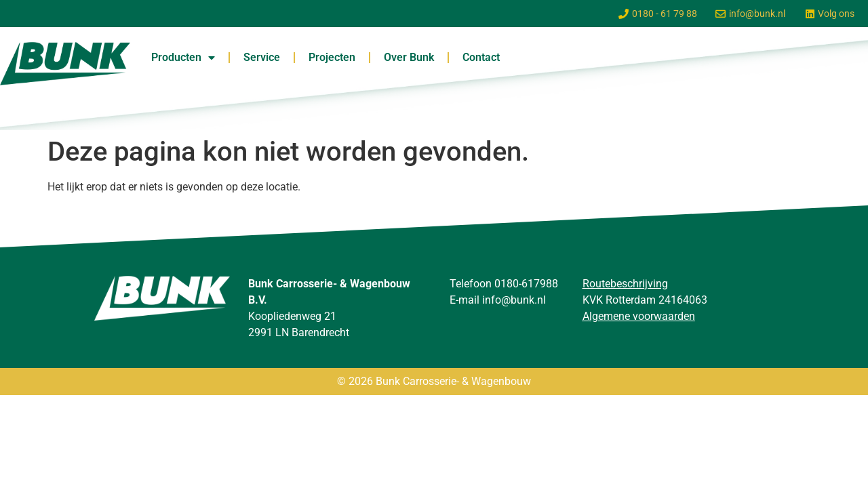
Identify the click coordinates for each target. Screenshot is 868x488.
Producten (183, 58)
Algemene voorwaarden (639, 316)
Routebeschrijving (625, 284)
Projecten (332, 57)
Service (262, 57)
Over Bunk (409, 57)
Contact (481, 57)
